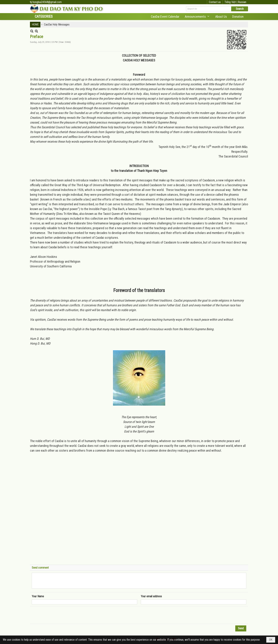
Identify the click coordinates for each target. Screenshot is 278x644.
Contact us (215, 2)
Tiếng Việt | (231, 2)
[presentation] (59, 615)
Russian (242, 2)
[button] (197, 17)
